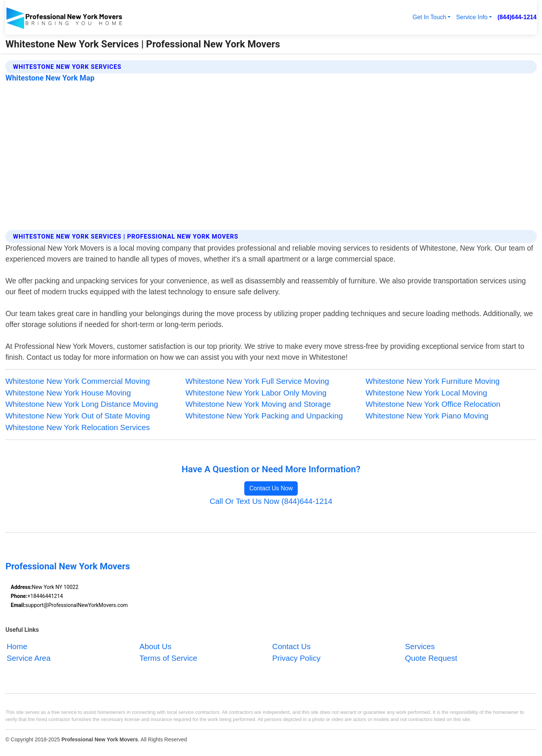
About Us (155, 647)
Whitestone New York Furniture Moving (432, 381)
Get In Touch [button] (429, 17)
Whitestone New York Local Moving (426, 393)
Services (420, 647)
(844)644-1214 (517, 17)
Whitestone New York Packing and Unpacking (264, 416)
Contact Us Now (271, 488)
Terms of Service (168, 658)
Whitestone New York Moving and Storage (258, 404)
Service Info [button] (472, 17)
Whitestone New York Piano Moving (427, 416)
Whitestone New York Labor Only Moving (256, 393)
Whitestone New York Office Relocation (433, 404)
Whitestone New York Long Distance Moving (82, 404)
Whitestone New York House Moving (68, 393)
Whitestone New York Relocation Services (78, 427)
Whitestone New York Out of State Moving (78, 416)
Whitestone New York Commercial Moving (78, 381)
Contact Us (291, 647)
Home (17, 647)
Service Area (29, 658)
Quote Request (431, 658)
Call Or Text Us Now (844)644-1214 (271, 501)
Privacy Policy (296, 658)
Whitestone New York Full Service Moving (257, 381)
